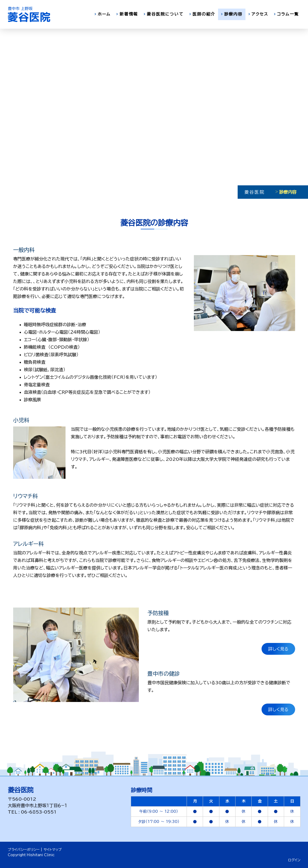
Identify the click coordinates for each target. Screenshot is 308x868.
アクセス (260, 14)
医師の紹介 (204, 14)
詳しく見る (278, 649)
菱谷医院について (165, 14)
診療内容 (233, 14)
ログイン (294, 860)
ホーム (104, 14)
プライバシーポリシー (24, 850)
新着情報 (129, 14)
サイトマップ (53, 850)
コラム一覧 (288, 14)
